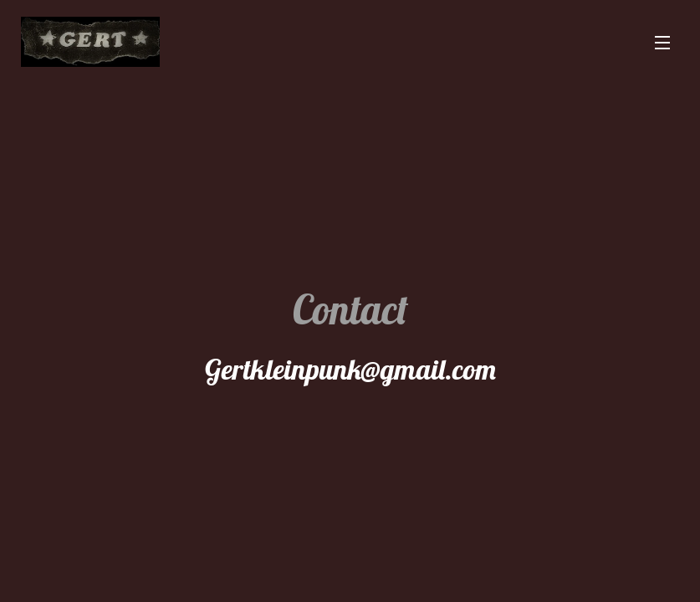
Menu (662, 43)
